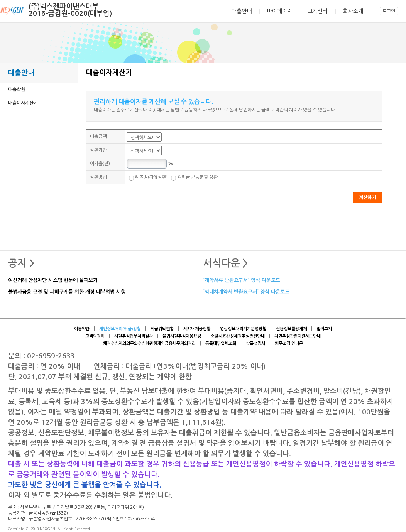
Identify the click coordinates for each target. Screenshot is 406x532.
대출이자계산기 (23, 103)
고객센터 (318, 11)
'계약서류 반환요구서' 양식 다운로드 (242, 281)
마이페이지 (280, 11)
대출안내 (242, 11)
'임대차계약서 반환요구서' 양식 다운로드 (246, 292)
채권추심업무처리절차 (134, 336)
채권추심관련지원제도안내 (298, 336)
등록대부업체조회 (221, 344)
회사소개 (353, 11)
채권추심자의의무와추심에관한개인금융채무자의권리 (149, 344)
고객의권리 (95, 336)
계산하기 (367, 198)
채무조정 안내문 (289, 344)
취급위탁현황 (162, 329)
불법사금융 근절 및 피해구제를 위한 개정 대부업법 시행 (67, 292)
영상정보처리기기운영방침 (243, 329)
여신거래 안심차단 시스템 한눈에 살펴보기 (53, 281)
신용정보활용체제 (291, 329)
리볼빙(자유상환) (148, 177)
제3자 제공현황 (197, 329)
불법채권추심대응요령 (182, 336)
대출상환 (17, 90)
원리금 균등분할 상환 (194, 177)
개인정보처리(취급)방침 (120, 329)
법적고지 (324, 329)
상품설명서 (255, 344)
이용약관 (82, 329)
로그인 (389, 11)
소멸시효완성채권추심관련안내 (238, 336)
